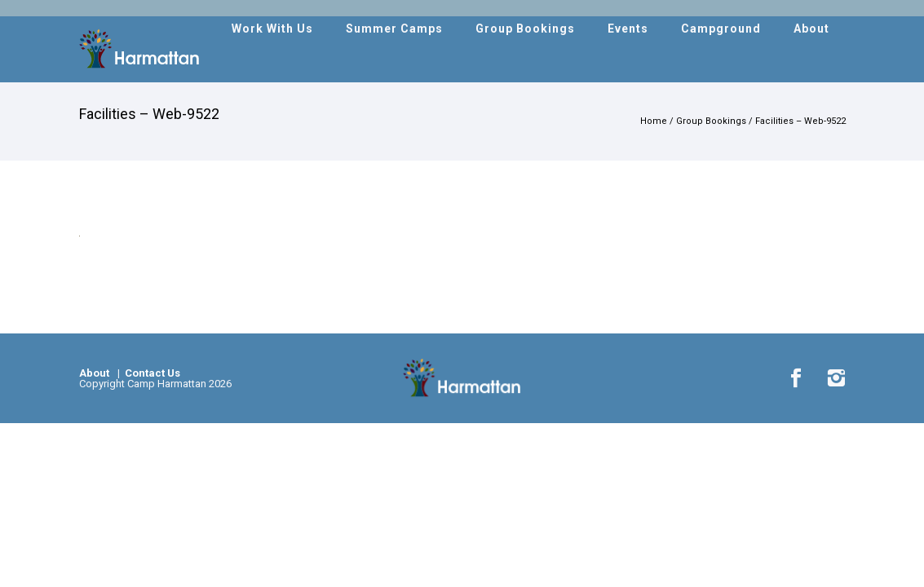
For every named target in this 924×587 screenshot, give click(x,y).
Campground (721, 29)
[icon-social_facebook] (800, 379)
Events (628, 29)
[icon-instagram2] (836, 379)
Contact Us (151, 373)
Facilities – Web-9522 (800, 121)
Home (654, 121)
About (811, 29)
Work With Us (272, 29)
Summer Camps (394, 29)
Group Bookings (525, 29)
